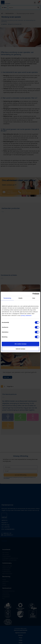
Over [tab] (34, 298)
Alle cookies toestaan (20, 344)
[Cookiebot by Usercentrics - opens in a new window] (32, 294)
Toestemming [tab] (7, 298)
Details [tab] (20, 298)
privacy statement (26, 315)
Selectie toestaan (21, 349)
